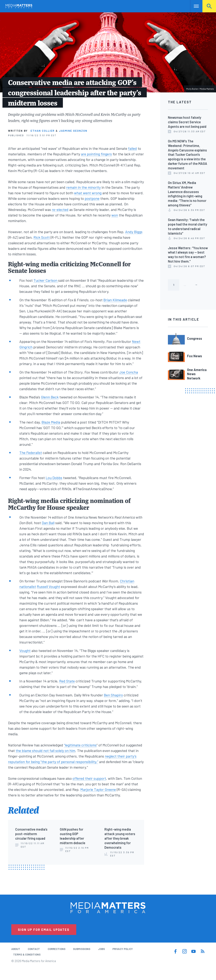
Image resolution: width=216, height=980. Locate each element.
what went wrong (88, 193)
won (115, 215)
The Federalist (31, 453)
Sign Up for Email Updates (44, 930)
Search (209, 6)
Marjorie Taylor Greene (98, 789)
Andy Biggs (134, 232)
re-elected (60, 210)
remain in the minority (83, 187)
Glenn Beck (50, 397)
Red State (67, 681)
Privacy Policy (123, 949)
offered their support (89, 778)
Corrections (57, 949)
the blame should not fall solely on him (45, 751)
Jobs (101, 949)
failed (132, 148)
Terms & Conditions (27, 954)
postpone (92, 198)
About (16, 949)
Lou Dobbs (54, 478)
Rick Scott (42, 237)
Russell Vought (48, 587)
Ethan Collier (43, 131)
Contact (34, 949)
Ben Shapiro (113, 695)
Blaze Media (51, 422)
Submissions (82, 949)
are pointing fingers (96, 154)
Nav (194, 6)
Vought (25, 651)
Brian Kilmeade (115, 300)
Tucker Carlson (46, 280)
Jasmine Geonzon (73, 131)
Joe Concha (129, 372)
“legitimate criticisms (80, 745)
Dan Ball (48, 523)
